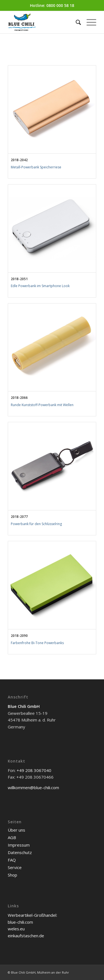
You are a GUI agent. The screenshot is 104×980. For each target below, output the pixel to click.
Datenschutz (20, 852)
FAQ (12, 860)
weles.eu (16, 929)
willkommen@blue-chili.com (33, 787)
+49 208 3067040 (34, 770)
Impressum (19, 845)
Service (15, 867)
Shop (12, 875)
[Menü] (89, 22)
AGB (12, 837)
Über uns (17, 830)
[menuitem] (76, 22)
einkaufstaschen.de (26, 936)
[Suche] (76, 22)
